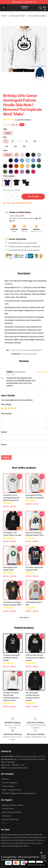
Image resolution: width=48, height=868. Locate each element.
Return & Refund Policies (12, 812)
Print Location (9, 176)
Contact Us (6, 816)
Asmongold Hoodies (37, 16)
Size (5, 137)
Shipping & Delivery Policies (12, 805)
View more (24, 618)
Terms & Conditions (9, 783)
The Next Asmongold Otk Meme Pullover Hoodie (11, 658)
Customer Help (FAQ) (10, 819)
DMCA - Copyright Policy (11, 790)
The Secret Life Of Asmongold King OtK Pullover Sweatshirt (11, 498)
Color (5, 150)
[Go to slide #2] (24, 85)
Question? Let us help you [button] (36, 865)
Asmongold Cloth (17, 16)
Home (4, 16)
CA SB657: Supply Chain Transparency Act (18, 793)
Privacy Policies (8, 786)
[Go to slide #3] (37, 85)
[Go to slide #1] (11, 85)
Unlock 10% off (43, 857)
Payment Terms (8, 809)
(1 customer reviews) (23, 120)
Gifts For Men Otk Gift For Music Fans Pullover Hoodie (35, 658)
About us (5, 779)
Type (5, 129)
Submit (6, 457)
